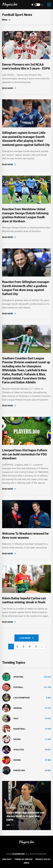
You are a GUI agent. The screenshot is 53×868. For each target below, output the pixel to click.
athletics (19, 750)
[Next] (42, 647)
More (6, 20)
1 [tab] (8, 825)
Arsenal (18, 708)
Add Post (7, 859)
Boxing (17, 760)
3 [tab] (18, 825)
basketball (20, 729)
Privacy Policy (43, 859)
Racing (17, 739)
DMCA (26, 863)
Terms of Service (24, 859)
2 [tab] (13, 825)
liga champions (22, 698)
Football (18, 687)
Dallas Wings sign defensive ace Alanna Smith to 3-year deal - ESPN (25, 816)
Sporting (18, 677)
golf (16, 718)
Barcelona (19, 770)
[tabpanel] (26, 806)
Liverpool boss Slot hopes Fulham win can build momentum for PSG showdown (25, 454)
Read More (9, 88)
